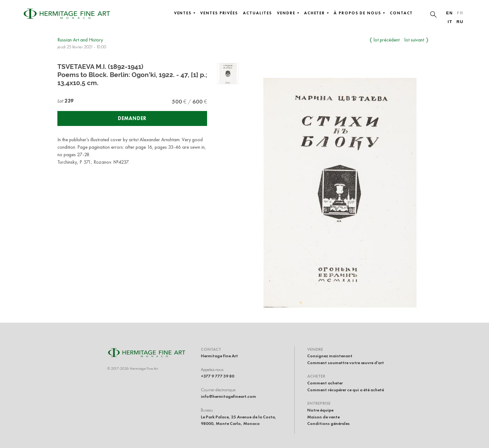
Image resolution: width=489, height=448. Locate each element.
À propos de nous (359, 13)
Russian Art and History (80, 40)
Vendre (288, 13)
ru (460, 22)
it (450, 22)
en (449, 13)
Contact (401, 13)
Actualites (257, 13)
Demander (132, 118)
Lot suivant (414, 40)
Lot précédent (387, 40)
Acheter (316, 13)
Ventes (185, 13)
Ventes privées (219, 13)
